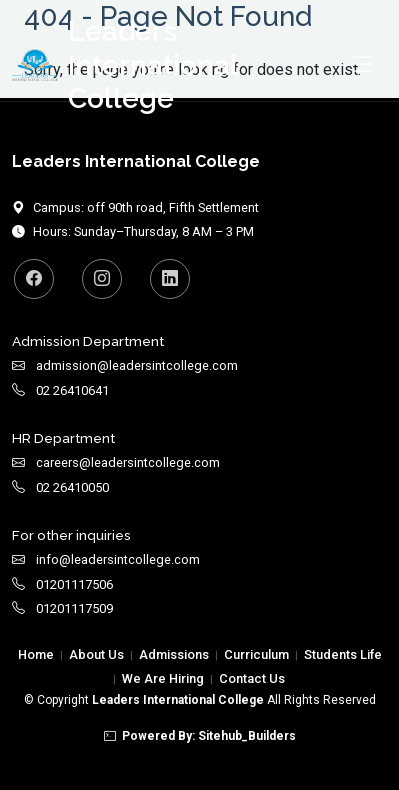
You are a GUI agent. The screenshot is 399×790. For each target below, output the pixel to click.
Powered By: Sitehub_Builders (200, 736)
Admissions (174, 654)
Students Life (343, 654)
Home (36, 654)
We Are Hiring (163, 678)
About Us (96, 654)
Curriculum (256, 654)
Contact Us (252, 678)
